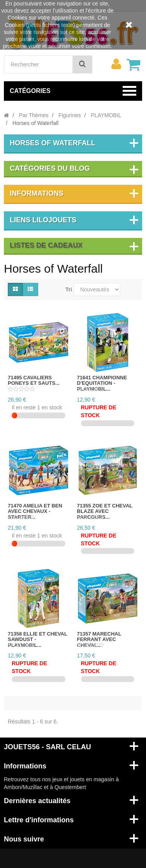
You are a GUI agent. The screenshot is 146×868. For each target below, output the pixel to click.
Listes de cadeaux (46, 245)
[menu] (116, 64)
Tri (69, 289)
